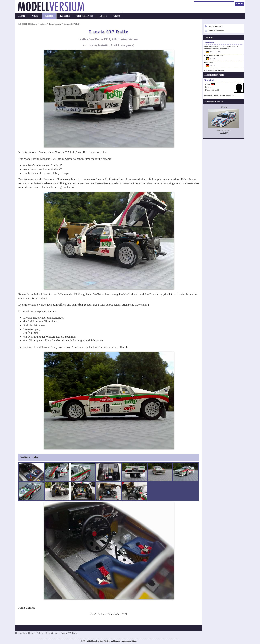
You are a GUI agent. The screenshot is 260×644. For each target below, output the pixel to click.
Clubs (117, 16)
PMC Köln (208, 62)
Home (22, 16)
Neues (35, 16)
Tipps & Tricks (85, 16)
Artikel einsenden (216, 31)
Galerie (49, 16)
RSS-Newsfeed (215, 26)
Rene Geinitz (55, 24)
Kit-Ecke (65, 16)
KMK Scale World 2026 (213, 56)
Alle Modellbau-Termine (214, 70)
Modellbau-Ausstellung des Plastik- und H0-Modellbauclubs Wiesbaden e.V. (222, 47)
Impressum (126, 641)
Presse (103, 16)
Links (134, 641)
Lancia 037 (224, 133)
